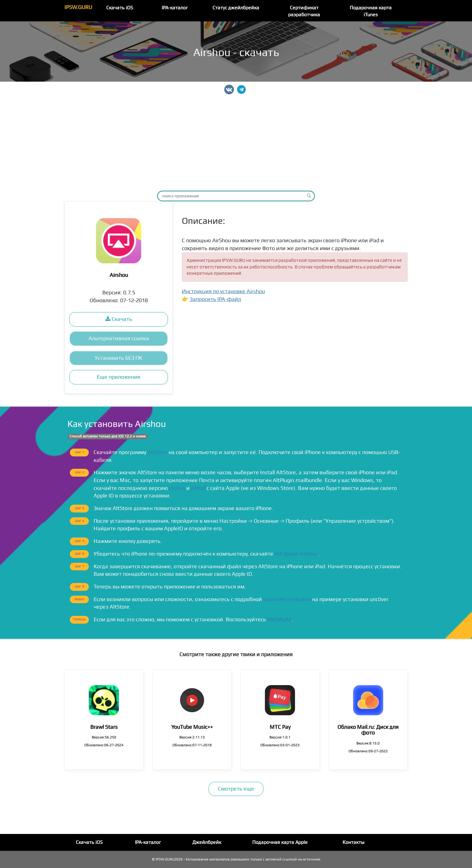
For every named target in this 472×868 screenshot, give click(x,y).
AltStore (157, 452)
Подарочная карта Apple (280, 842)
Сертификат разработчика (304, 11)
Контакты (354, 842)
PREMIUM (279, 620)
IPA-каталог (175, 8)
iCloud (198, 488)
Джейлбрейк (207, 842)
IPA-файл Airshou (296, 554)
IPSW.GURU (78, 7)
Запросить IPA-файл (215, 299)
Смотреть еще (236, 789)
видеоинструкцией (287, 599)
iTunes (177, 488)
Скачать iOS (120, 8)
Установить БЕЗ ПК (119, 358)
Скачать (119, 319)
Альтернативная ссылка (119, 338)
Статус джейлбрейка (236, 8)
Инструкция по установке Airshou (223, 291)
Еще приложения (119, 377)
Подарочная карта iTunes (371, 11)
